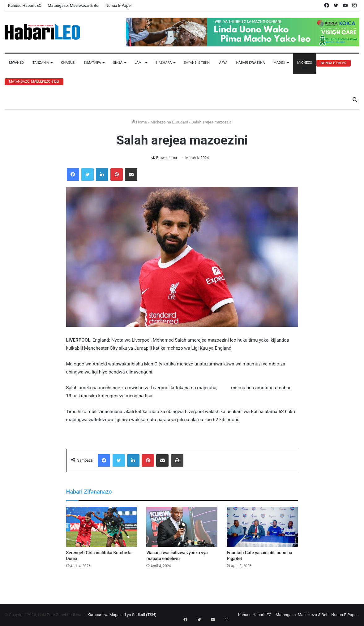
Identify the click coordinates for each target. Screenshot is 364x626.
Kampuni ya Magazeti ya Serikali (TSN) (122, 615)
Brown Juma (167, 158)
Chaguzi (68, 63)
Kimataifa (93, 63)
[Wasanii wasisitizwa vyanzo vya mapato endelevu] (182, 527)
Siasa (118, 63)
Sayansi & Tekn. (197, 63)
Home (139, 122)
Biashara (164, 63)
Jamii (139, 63)
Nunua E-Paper (119, 5)
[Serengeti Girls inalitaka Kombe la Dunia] (102, 527)
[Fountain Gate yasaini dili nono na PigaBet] (262, 527)
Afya (223, 63)
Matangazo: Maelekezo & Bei (73, 5)
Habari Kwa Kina (250, 63)
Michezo (305, 63)
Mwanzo (16, 63)
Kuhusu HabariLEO (25, 5)
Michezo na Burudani (169, 122)
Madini (279, 63)
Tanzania (41, 63)
